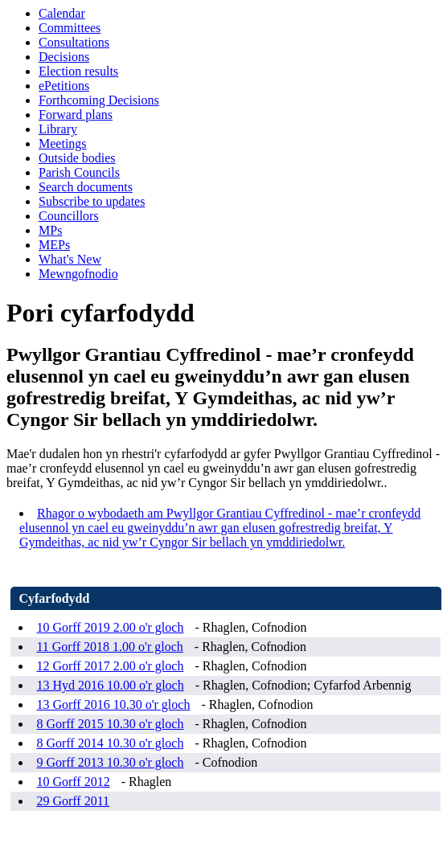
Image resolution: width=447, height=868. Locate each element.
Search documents (86, 187)
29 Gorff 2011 (73, 801)
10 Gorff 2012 (73, 782)
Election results (78, 71)
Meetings (63, 143)
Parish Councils (79, 172)
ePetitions (64, 86)
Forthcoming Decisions (99, 100)
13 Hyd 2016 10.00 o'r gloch (110, 685)
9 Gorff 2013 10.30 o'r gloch (110, 762)
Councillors (69, 216)
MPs (50, 230)
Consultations (74, 42)
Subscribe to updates (92, 201)
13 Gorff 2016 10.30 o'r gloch (113, 704)
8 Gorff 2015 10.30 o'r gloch (110, 724)
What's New (70, 259)
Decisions (64, 57)
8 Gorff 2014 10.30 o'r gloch (110, 743)
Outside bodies (77, 158)
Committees (70, 28)
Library (58, 129)
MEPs (54, 245)
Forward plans (76, 115)
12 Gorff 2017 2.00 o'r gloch (110, 666)
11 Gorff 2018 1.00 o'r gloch (109, 647)
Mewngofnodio (78, 274)
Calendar (62, 13)
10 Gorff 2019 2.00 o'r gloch (110, 627)
